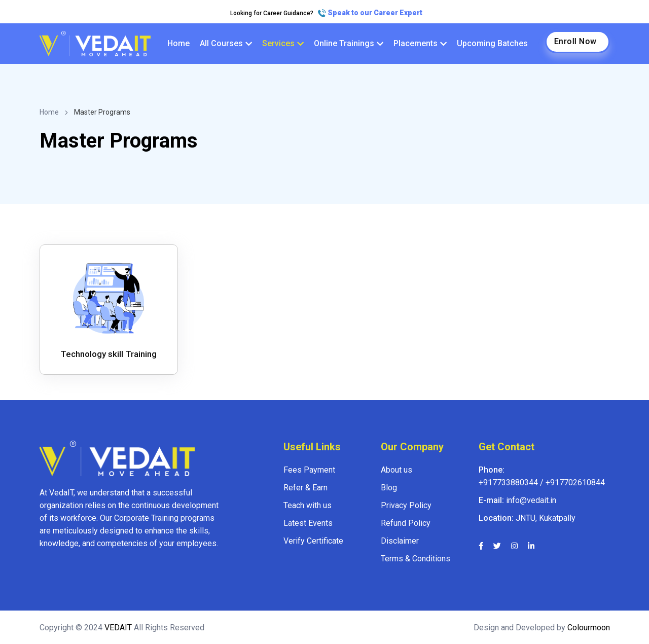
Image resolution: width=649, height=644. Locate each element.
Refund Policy (406, 523)
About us (396, 470)
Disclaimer (400, 541)
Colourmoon (588, 628)
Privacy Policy (406, 505)
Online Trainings (349, 43)
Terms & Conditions (416, 559)
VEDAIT (118, 628)
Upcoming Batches (492, 43)
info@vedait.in (531, 500)
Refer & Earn (305, 488)
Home (178, 43)
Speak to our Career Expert (370, 13)
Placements (420, 43)
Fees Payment (309, 470)
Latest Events (308, 523)
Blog (389, 488)
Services (283, 43)
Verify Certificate (313, 541)
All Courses (226, 43)
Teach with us (308, 505)
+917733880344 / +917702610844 (542, 482)
